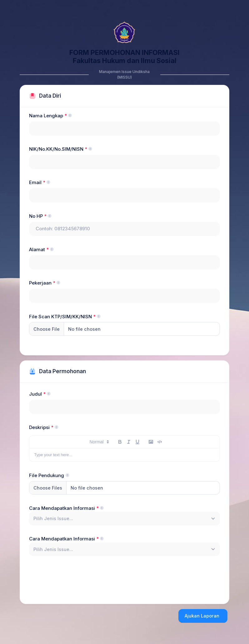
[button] (96, 442)
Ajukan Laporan (202, 616)
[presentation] (77, 578)
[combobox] (124, 519)
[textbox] (53, 518)
